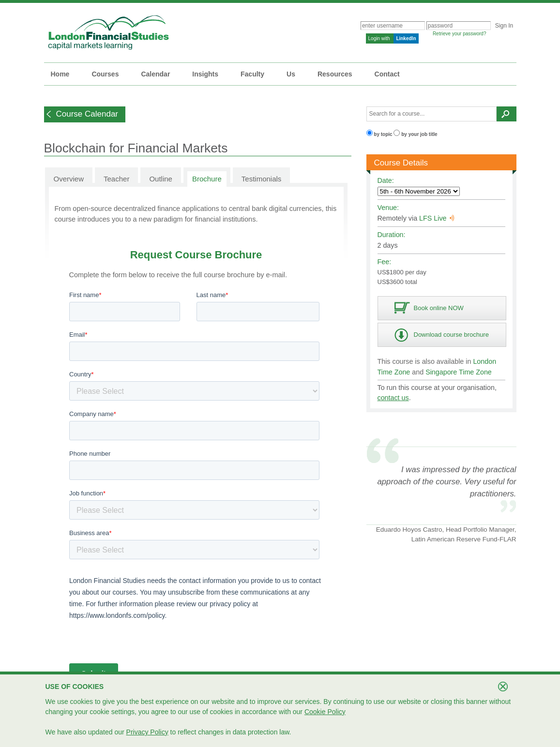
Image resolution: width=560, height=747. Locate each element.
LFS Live (437, 218)
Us (291, 74)
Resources (335, 74)
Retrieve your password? (460, 34)
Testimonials (262, 179)
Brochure (207, 179)
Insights (205, 74)
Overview (69, 179)
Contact (387, 74)
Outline (161, 179)
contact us (393, 398)
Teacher (116, 179)
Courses (105, 74)
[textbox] (432, 114)
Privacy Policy (147, 732)
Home (60, 74)
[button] (85, 114)
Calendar (155, 74)
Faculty (252, 74)
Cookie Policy (325, 712)
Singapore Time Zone (459, 372)
